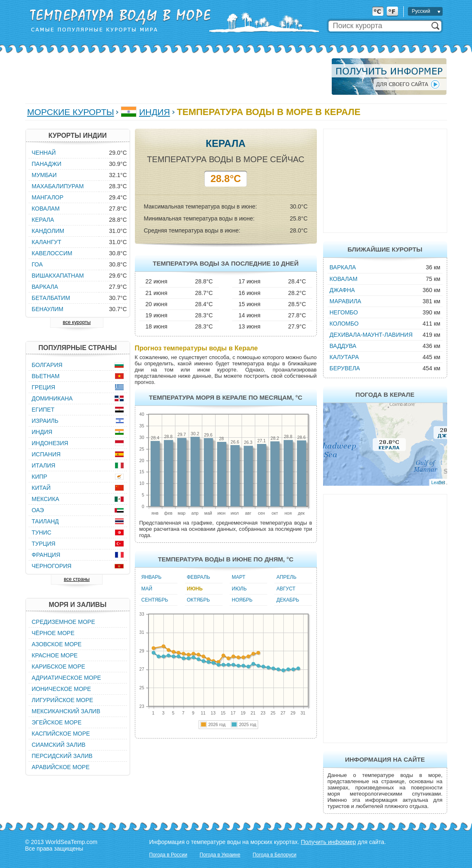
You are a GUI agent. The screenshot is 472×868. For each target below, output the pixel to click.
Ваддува (343, 346)
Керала (43, 220)
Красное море (55, 655)
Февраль (199, 577)
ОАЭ (38, 510)
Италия (44, 465)
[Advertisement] (176, 77)
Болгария (47, 365)
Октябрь (199, 600)
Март (238, 577)
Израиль (45, 421)
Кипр (40, 477)
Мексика (46, 499)
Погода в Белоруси (275, 855)
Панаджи (47, 164)
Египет (43, 410)
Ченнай (44, 153)
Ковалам (344, 279)
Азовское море (57, 644)
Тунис (42, 532)
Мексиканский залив (66, 711)
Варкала (343, 267)
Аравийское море (61, 767)
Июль (239, 589)
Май (147, 589)
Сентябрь (155, 600)
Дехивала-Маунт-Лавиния (371, 335)
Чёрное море (53, 633)
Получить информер (328, 842)
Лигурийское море (63, 700)
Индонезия (50, 443)
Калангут (47, 242)
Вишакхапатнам (58, 276)
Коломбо (344, 324)
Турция (44, 544)
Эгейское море (57, 722)
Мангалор (48, 197)
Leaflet (438, 482)
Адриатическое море (67, 678)
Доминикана (52, 398)
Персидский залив (62, 756)
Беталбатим (51, 298)
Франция (46, 555)
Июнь (195, 589)
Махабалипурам (58, 186)
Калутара (344, 357)
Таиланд (46, 521)
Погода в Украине (220, 855)
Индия (155, 112)
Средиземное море (63, 622)
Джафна (342, 290)
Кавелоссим (52, 253)
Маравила (346, 301)
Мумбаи (44, 175)
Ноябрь (242, 600)
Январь (152, 577)
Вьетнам (46, 376)
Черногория (52, 566)
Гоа (37, 264)
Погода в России (168, 855)
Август (286, 589)
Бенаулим (48, 309)
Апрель (286, 577)
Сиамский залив (59, 745)
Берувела (345, 368)
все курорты (77, 322)
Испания (46, 454)
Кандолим (48, 231)
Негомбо (344, 312)
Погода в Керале (385, 394)
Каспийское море (61, 734)
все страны (77, 579)
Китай (41, 488)
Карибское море (59, 667)
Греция (44, 387)
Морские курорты (71, 112)
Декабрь (288, 600)
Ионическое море (61, 689)
